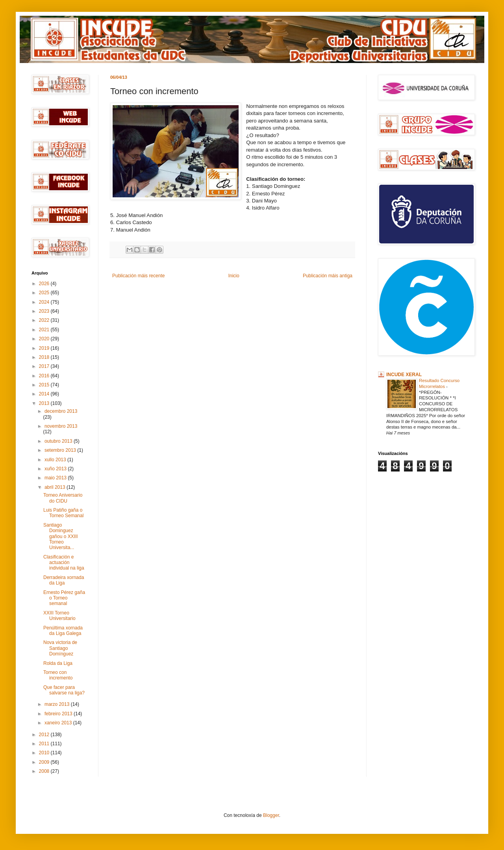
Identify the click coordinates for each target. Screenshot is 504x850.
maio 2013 (56, 478)
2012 (45, 735)
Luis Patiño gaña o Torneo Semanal (63, 513)
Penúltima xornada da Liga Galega (63, 631)
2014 (45, 394)
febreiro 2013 (59, 714)
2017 (45, 366)
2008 (45, 771)
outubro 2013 (59, 441)
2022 (45, 320)
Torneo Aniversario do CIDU (63, 498)
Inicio (234, 276)
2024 (45, 302)
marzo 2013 (58, 704)
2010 (45, 753)
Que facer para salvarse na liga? (64, 690)
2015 (45, 385)
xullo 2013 (56, 460)
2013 (45, 403)
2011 (45, 744)
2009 (45, 762)
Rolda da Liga (58, 663)
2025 (45, 293)
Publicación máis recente (138, 276)
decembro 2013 (61, 411)
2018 (45, 357)
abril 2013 (56, 487)
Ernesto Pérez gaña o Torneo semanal (64, 598)
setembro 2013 (61, 450)
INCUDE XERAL (404, 375)
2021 (45, 330)
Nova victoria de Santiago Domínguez (60, 648)
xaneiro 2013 (59, 723)
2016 (45, 376)
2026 (45, 284)
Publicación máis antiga (328, 276)
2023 (45, 311)
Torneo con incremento (58, 675)
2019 (45, 348)
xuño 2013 (56, 469)
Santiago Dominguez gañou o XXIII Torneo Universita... (61, 536)
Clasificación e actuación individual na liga (64, 563)
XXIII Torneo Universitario (59, 616)
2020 (45, 339)
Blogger (271, 815)
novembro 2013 (61, 426)
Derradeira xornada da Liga (64, 580)
